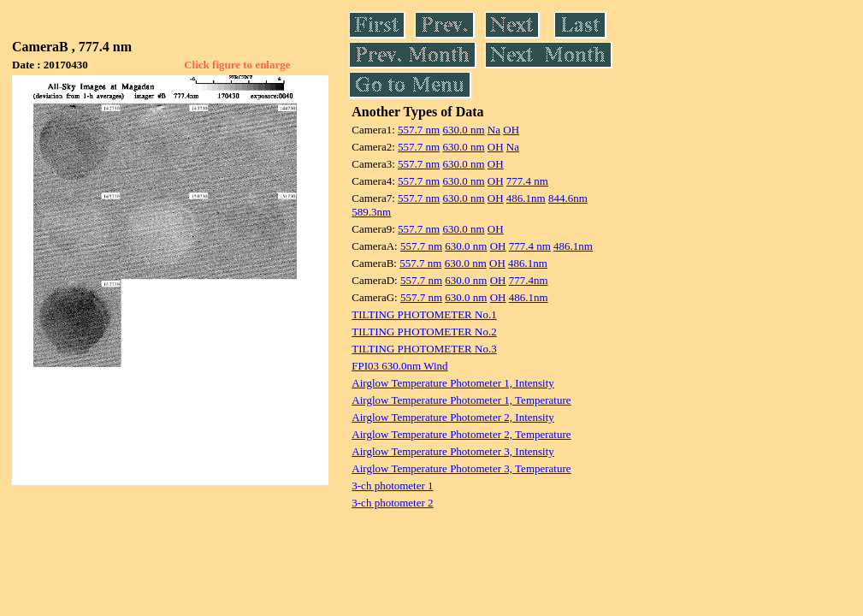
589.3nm (371, 212)
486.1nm (526, 198)
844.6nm (568, 198)
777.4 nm (527, 181)
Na (494, 130)
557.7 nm (419, 130)
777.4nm (529, 280)
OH (511, 130)
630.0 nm (463, 130)
